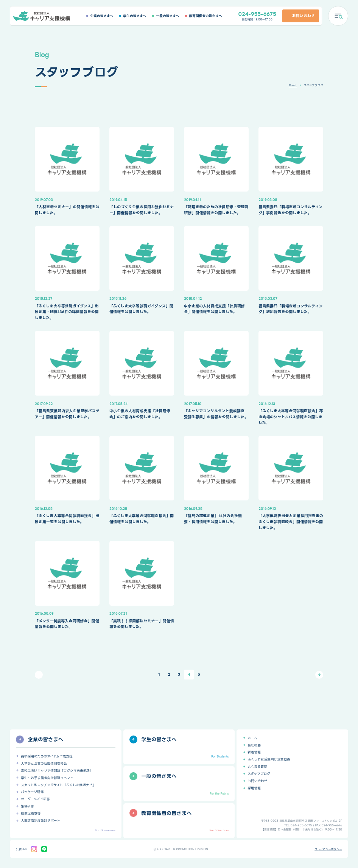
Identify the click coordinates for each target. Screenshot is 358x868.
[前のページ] (39, 675)
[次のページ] (319, 675)
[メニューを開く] (338, 16)
